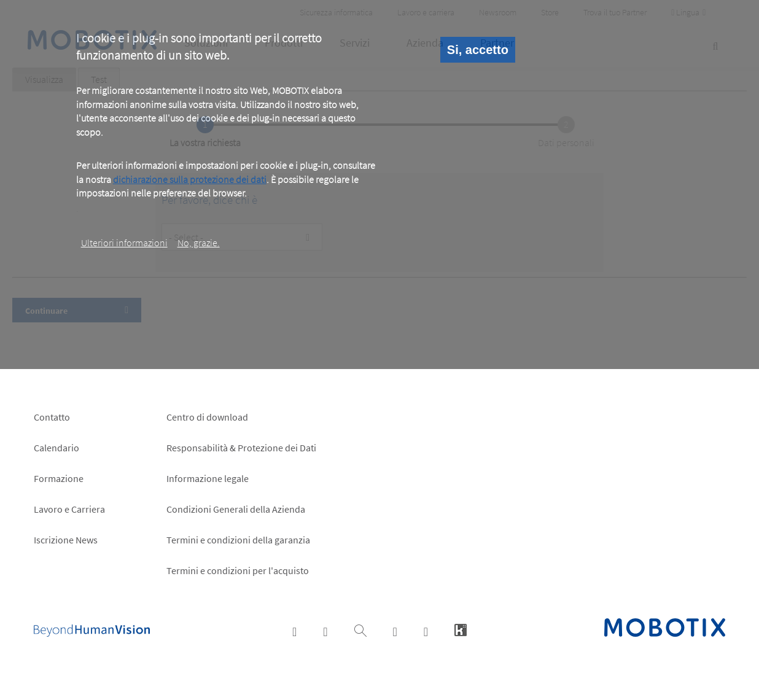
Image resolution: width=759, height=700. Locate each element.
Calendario (56, 448)
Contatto (52, 417)
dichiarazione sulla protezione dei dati (190, 179)
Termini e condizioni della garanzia (238, 540)
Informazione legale (208, 478)
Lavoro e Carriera (69, 509)
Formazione (59, 478)
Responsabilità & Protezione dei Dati (241, 448)
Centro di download (207, 417)
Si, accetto (478, 50)
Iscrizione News (66, 540)
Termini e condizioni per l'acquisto (238, 570)
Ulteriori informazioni (124, 243)
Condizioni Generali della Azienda (236, 509)
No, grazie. (199, 243)
